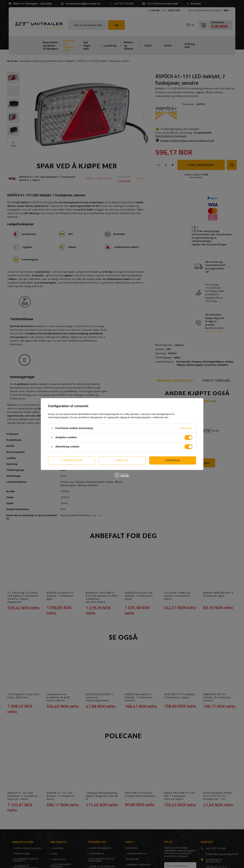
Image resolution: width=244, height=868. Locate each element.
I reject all (122, 460)
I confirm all (173, 460)
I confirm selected (71, 460)
